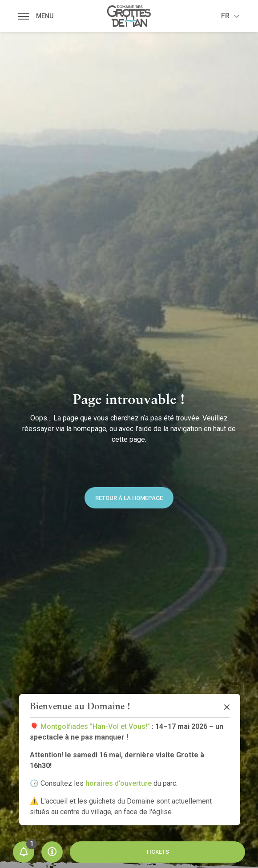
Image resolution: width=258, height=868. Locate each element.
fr (225, 16)
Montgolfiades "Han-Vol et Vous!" (95, 726)
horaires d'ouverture (119, 783)
